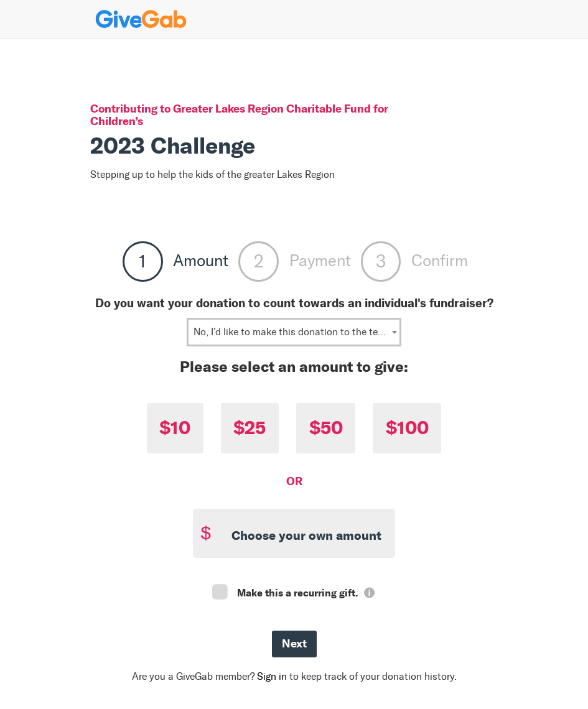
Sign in (272, 676)
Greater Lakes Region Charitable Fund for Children (239, 115)
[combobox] (294, 332)
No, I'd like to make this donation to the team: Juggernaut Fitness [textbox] (296, 332)
